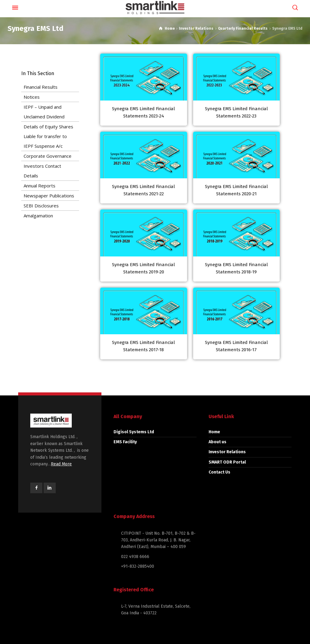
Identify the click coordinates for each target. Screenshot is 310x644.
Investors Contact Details (42, 171)
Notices (32, 97)
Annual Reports (40, 186)
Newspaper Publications (49, 196)
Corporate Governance (48, 156)
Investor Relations (227, 452)
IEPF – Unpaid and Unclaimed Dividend (44, 112)
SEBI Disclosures (41, 206)
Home (214, 432)
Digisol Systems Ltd (134, 432)
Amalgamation (38, 216)
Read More (61, 464)
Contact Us (219, 472)
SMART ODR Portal (227, 462)
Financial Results (41, 87)
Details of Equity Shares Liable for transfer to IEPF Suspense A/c (48, 136)
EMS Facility (125, 442)
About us (218, 442)
